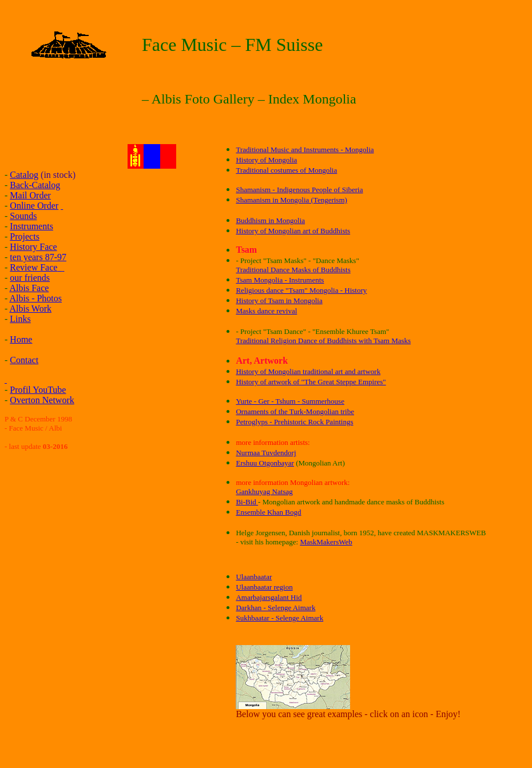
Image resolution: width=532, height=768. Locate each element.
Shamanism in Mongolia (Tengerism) (291, 200)
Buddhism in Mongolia (270, 220)
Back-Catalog (35, 185)
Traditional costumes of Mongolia (286, 170)
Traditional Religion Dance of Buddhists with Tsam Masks (323, 341)
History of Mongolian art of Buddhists (293, 231)
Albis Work (30, 309)
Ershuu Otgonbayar (265, 463)
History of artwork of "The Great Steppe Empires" (311, 382)
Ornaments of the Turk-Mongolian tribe (295, 411)
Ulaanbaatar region (264, 587)
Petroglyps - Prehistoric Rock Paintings (294, 422)
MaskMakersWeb (326, 542)
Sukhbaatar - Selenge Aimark (279, 618)
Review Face (33, 267)
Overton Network (42, 400)
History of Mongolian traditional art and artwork (308, 371)
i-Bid (249, 502)
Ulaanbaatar (254, 577)
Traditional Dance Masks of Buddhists (293, 270)
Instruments (31, 226)
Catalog (24, 175)
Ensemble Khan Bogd (268, 512)
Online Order (34, 206)
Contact (24, 360)
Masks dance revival (266, 311)
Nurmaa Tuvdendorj (266, 453)
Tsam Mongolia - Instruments (280, 280)
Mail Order (30, 195)
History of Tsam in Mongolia (279, 301)
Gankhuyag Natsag (264, 492)
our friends (30, 278)
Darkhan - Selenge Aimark (275, 608)
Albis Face (29, 288)
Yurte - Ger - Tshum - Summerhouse (290, 401)
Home (21, 339)
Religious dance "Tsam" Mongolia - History (301, 290)
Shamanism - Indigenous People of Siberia (299, 190)
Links (20, 319)
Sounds (23, 216)
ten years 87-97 (38, 257)
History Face (33, 247)
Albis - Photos (35, 298)
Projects (25, 236)
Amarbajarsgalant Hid (269, 597)
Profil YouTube (38, 390)
